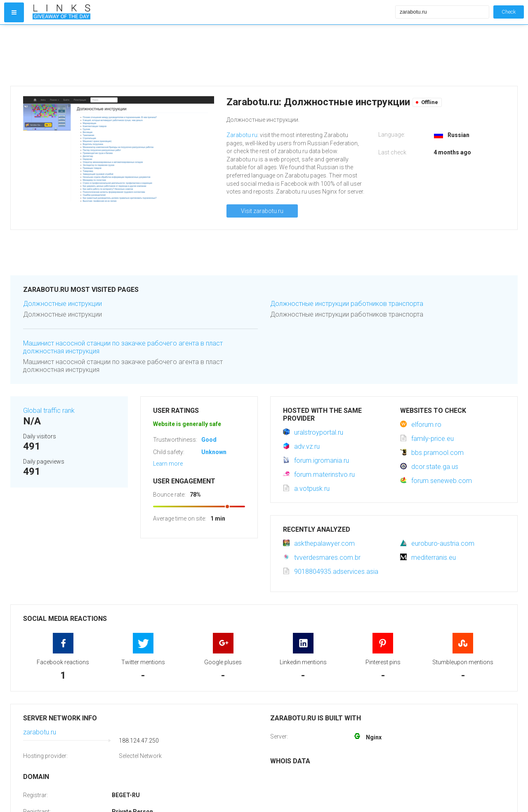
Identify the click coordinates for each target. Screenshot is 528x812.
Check (509, 12)
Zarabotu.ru (242, 135)
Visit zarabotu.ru (262, 211)
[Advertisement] (212, 55)
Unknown (214, 452)
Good (209, 440)
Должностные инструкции (62, 304)
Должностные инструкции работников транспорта (347, 304)
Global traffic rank (49, 411)
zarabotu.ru (40, 732)
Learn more (168, 464)
